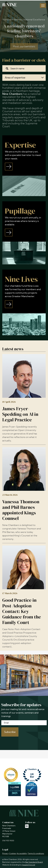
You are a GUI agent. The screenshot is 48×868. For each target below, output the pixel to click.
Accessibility (22, 853)
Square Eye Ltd (29, 865)
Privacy (5, 853)
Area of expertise (24, 77)
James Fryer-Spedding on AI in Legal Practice (20, 414)
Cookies (13, 853)
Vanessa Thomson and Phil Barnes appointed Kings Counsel (21, 510)
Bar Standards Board (34, 862)
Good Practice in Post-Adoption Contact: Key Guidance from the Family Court (22, 611)
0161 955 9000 (8, 841)
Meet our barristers (24, 49)
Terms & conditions (36, 853)
